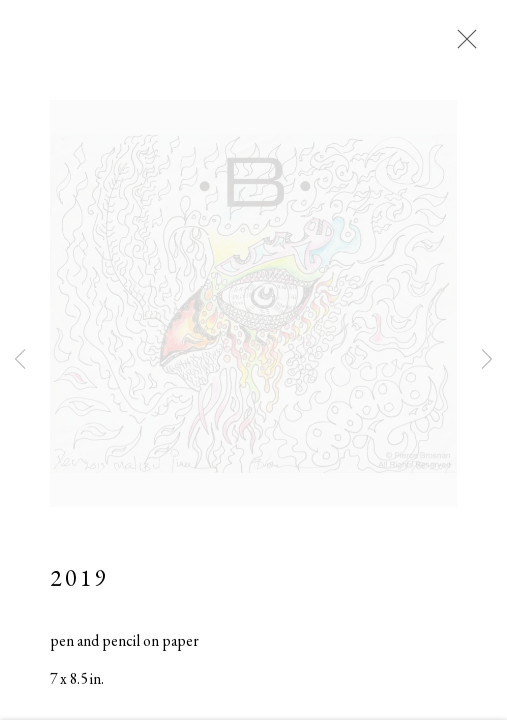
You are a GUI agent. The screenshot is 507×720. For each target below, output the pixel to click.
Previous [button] (20, 360)
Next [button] (487, 360)
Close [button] (462, 45)
